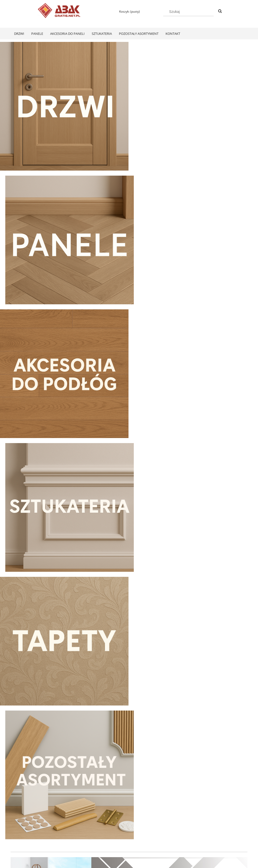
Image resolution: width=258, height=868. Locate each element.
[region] (129, 495)
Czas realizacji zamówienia (124, 843)
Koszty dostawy (116, 836)
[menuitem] (19, 34)
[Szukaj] (220, 11)
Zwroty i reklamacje (24, 836)
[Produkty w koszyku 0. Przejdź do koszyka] (127, 11)
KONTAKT (207, 830)
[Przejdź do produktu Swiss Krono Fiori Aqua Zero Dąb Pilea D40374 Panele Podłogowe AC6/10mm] (38, 707)
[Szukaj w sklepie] (188, 12)
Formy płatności (116, 830)
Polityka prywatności (167, 830)
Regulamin (18, 830)
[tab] (120, 536)
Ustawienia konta (70, 836)
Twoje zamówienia (71, 830)
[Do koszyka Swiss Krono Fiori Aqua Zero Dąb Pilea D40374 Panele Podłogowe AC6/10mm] (38, 772)
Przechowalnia (68, 843)
